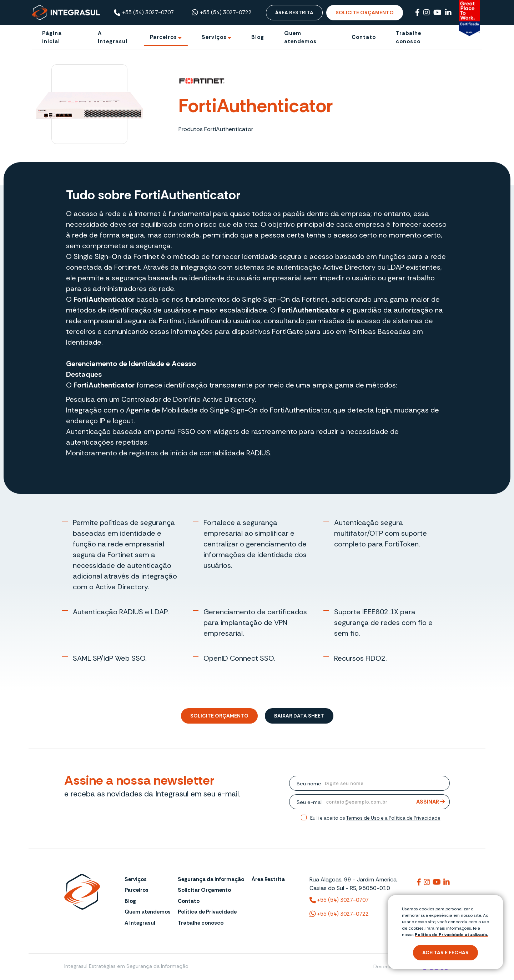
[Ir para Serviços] (216, 37)
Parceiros (137, 890)
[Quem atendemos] (308, 37)
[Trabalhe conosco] (420, 37)
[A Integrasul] (114, 37)
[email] (386, 802)
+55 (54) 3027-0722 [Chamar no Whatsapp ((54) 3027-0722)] (222, 12)
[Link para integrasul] (419, 882)
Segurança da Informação (211, 879)
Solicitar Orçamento (204, 890)
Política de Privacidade (207, 912)
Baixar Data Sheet (299, 716)
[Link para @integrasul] (437, 882)
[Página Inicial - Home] (66, 12)
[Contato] (364, 37)
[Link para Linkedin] (448, 12)
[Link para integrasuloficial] (427, 882)
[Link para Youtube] (437, 12)
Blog (130, 901)
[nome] (385, 783)
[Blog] (258, 37)
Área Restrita (294, 12)
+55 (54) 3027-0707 (144, 13)
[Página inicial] (60, 37)
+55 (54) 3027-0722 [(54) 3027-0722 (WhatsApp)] (339, 914)
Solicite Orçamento (365, 12)
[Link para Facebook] (417, 12)
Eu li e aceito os (375, 818)
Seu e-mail (310, 802)
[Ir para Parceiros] (166, 37)
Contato (189, 901)
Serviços (136, 879)
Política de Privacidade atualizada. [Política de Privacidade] (451, 935)
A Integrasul (140, 923)
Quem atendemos (148, 912)
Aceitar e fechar (445, 952)
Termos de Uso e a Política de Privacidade (393, 818)
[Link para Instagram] (427, 12)
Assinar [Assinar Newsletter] (430, 802)
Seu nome (309, 784)
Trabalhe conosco (201, 923)
